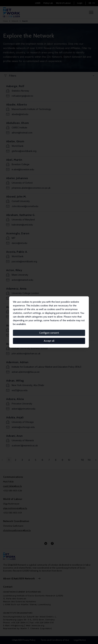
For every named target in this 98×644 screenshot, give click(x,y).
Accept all (49, 341)
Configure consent (49, 333)
